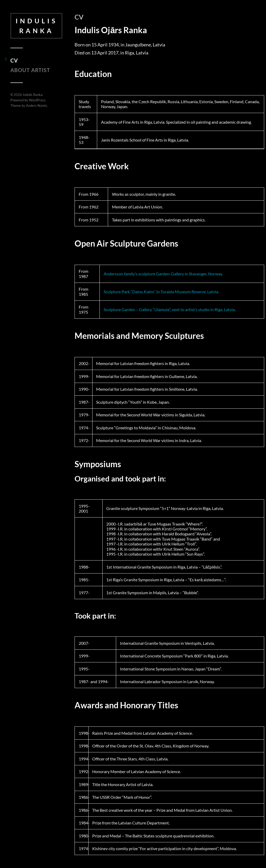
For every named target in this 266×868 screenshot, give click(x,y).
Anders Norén (36, 106)
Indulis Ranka (36, 26)
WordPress (37, 100)
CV (14, 60)
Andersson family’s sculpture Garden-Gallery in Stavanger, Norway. (163, 274)
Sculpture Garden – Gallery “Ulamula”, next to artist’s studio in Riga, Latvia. (170, 309)
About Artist (30, 70)
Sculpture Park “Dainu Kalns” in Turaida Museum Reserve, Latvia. (161, 292)
